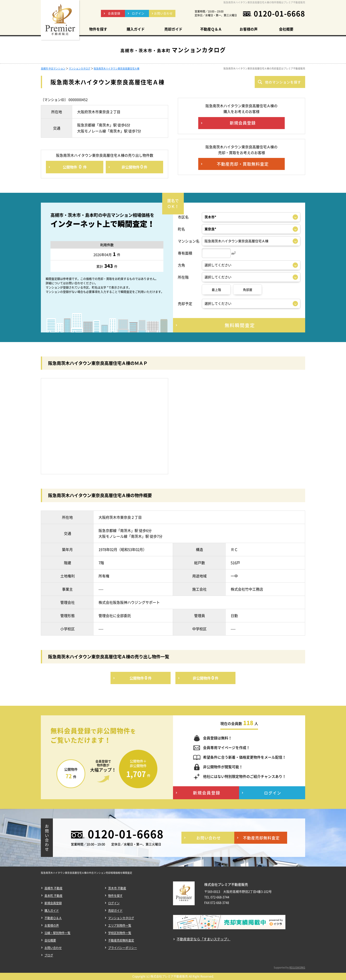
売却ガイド (115, 911)
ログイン (114, 903)
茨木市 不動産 (117, 888)
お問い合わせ (53, 948)
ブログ (49, 955)
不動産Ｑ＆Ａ (53, 918)
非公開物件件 (134, 167)
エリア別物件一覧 (120, 925)
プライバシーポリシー (123, 948)
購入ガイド (52, 911)
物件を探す (115, 896)
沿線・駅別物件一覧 (57, 933)
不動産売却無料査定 (121, 940)
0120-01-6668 (279, 13)
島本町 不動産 (53, 896)
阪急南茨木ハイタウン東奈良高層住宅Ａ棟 (117, 68)
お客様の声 (52, 925)
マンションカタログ (80, 68)
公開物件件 (75, 167)
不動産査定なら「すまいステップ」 (204, 939)
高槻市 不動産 (53, 888)
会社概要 (50, 940)
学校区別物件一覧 (120, 933)
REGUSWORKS (297, 967)
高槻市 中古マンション (53, 68)
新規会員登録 (53, 903)
